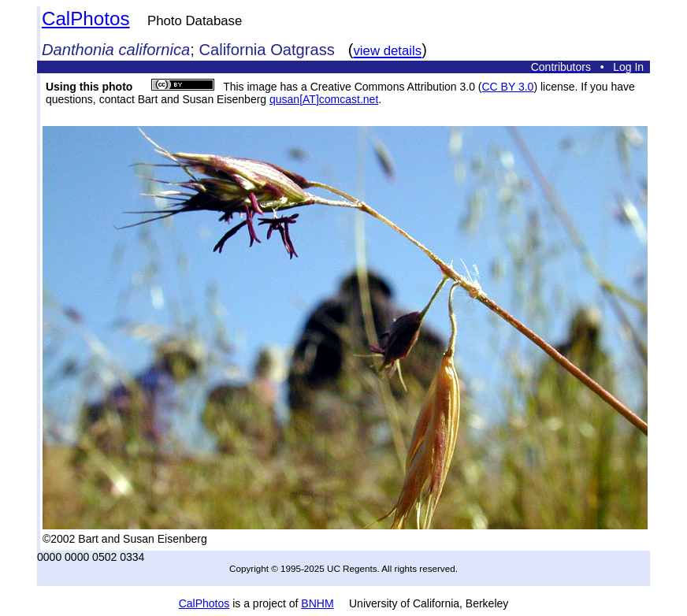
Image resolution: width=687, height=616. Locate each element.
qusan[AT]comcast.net (324, 99)
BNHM (317, 603)
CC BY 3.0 (508, 87)
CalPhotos (86, 19)
